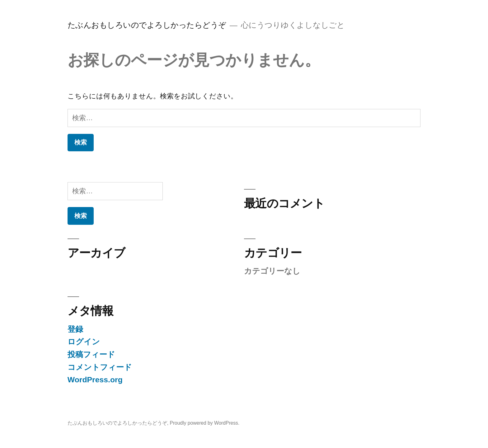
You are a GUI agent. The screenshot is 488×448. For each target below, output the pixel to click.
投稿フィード (91, 354)
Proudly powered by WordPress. (204, 423)
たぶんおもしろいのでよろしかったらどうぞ (147, 25)
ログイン (84, 342)
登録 (75, 329)
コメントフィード (100, 367)
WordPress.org (95, 380)
